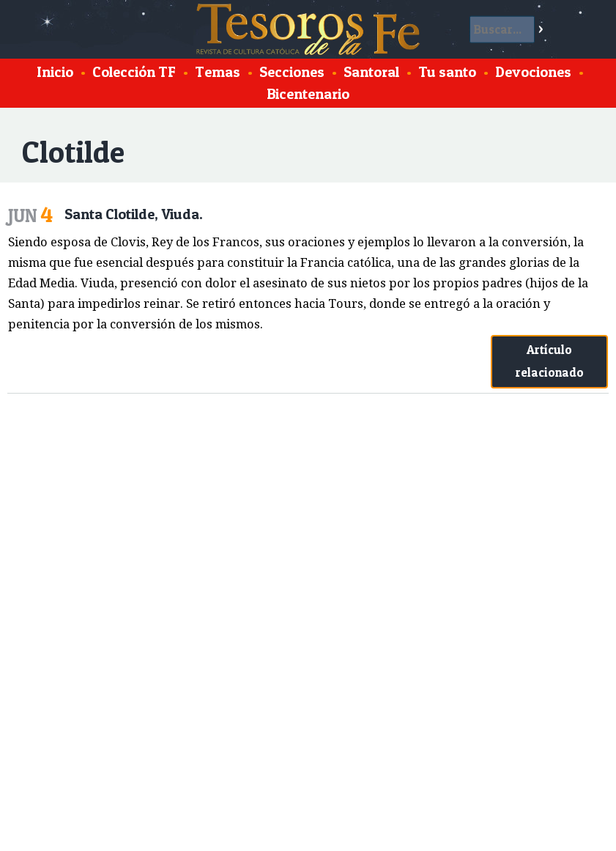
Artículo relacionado (550, 361)
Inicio (55, 72)
